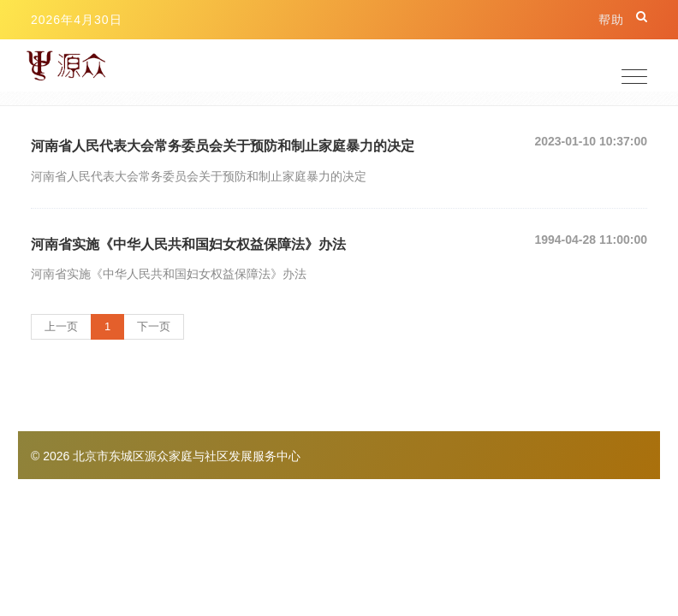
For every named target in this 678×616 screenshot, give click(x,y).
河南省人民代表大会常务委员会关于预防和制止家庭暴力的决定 (223, 146)
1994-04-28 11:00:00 (591, 240)
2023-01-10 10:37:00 (591, 141)
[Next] (154, 327)
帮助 (611, 20)
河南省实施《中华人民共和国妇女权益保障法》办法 (188, 244)
